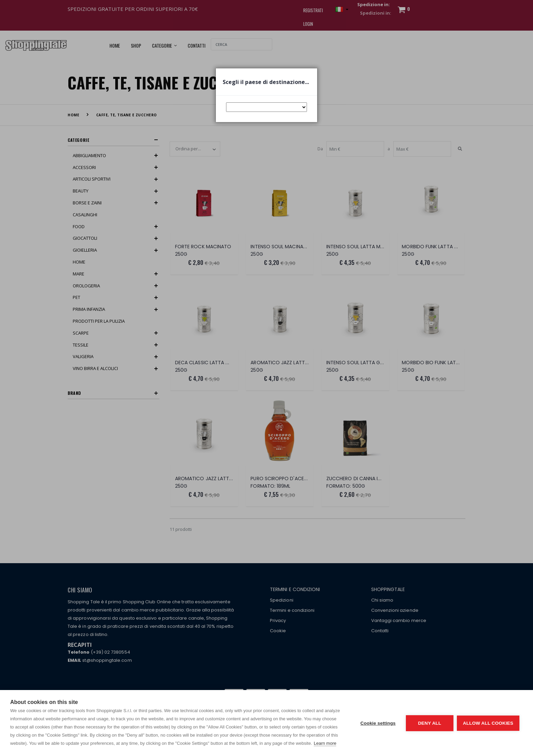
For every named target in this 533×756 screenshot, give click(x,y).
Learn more (325, 743)
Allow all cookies (488, 723)
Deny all (430, 723)
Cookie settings (378, 723)
